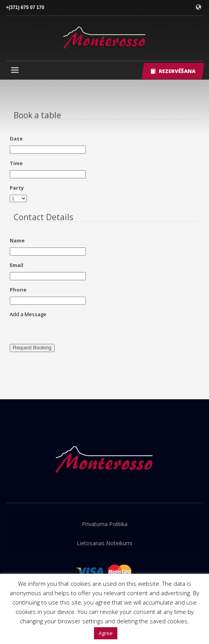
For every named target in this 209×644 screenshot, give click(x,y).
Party (17, 188)
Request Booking (32, 348)
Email (17, 265)
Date (16, 139)
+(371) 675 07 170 (25, 7)
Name (17, 240)
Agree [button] (106, 633)
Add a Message (28, 314)
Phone (18, 290)
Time (16, 163)
